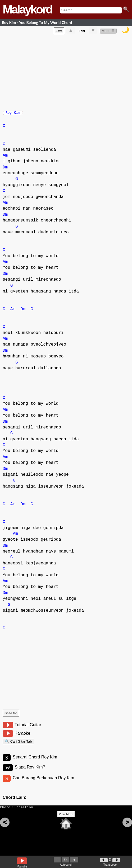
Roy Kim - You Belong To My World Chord (37, 23)
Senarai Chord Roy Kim (35, 762)
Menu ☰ (108, 32)
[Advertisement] (67, 72)
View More (66, 822)
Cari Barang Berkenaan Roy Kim (43, 784)
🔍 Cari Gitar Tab (18, 745)
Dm (5, 170)
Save (59, 32)
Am (5, 158)
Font (82, 32)
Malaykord (27, 9)
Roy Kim (13, 114)
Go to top (11, 716)
